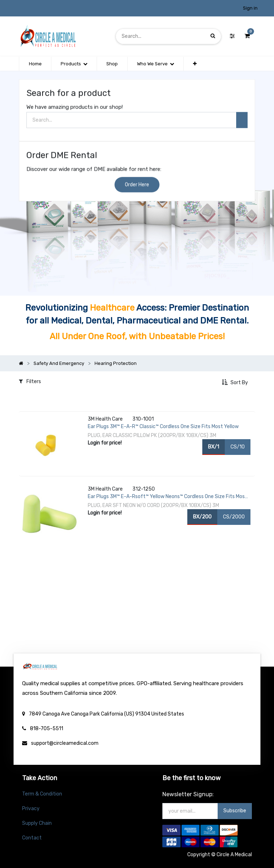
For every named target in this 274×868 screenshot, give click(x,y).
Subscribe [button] (235, 811)
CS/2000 (234, 516)
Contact (32, 838)
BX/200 (202, 516)
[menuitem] (35, 64)
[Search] (213, 36)
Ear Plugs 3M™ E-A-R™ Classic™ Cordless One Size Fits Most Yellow (163, 427)
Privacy (31, 809)
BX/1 (214, 446)
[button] (195, 64)
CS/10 (238, 446)
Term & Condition (42, 794)
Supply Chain (37, 823)
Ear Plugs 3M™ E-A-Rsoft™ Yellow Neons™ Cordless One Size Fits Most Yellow (168, 497)
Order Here (137, 185)
